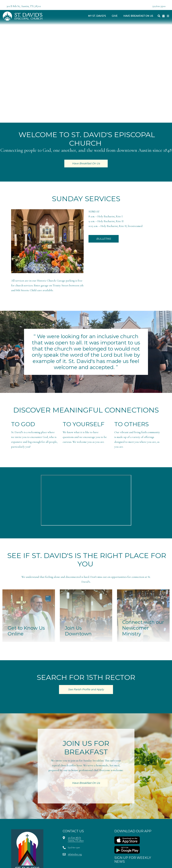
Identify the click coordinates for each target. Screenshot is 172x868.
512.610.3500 (159, 6)
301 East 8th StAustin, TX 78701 (76, 839)
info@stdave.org (75, 854)
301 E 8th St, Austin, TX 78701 (24, 6)
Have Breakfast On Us (138, 16)
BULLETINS (104, 239)
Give (115, 16)
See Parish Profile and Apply (86, 689)
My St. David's (97, 16)
